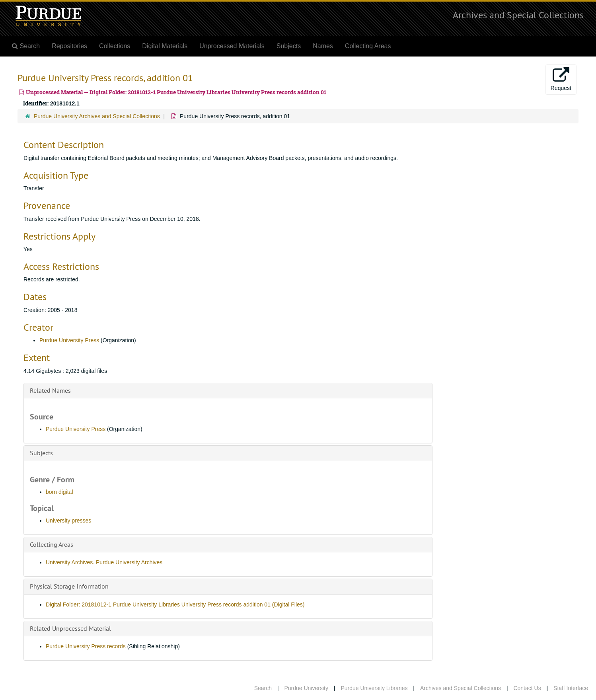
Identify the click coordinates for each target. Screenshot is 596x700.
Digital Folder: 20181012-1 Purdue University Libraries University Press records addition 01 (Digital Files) (175, 604)
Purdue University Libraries (374, 688)
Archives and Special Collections (518, 15)
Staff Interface (571, 688)
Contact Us (527, 688)
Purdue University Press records (86, 646)
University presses (68, 521)
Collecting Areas (368, 46)
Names (323, 46)
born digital (59, 492)
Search (263, 688)
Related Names (50, 390)
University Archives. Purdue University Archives (104, 562)
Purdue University (306, 688)
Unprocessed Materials (232, 46)
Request (561, 79)
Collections (115, 46)
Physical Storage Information (69, 586)
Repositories (69, 46)
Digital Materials (165, 46)
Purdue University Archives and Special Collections (97, 116)
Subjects (289, 46)
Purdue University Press (69, 340)
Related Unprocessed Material (70, 628)
